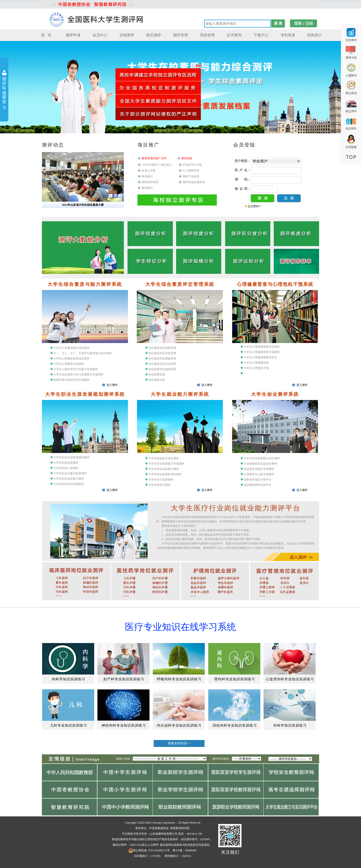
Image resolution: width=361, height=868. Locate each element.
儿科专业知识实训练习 (68, 725)
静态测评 (154, 35)
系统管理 (207, 35)
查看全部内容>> (179, 743)
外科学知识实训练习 (290, 725)
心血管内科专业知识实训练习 (290, 679)
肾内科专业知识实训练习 (235, 679)
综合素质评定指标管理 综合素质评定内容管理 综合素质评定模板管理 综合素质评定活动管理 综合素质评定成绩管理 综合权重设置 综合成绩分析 (161, 364)
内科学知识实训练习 (68, 679)
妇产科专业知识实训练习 (124, 679)
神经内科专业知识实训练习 (124, 725)
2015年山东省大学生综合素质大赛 (83, 205)
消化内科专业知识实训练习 (235, 725)
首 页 (46, 35)
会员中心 (100, 35)
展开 (4, 90)
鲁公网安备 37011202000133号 (149, 850)
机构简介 (315, 35)
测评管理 (180, 35)
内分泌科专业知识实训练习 (179, 725)
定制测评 (127, 35)
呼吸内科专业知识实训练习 (179, 679)
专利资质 (288, 35)
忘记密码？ (255, 206)
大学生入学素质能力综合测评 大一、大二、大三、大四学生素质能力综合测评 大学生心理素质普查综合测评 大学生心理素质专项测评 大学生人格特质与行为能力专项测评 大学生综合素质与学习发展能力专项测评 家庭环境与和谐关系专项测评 (81, 364)
